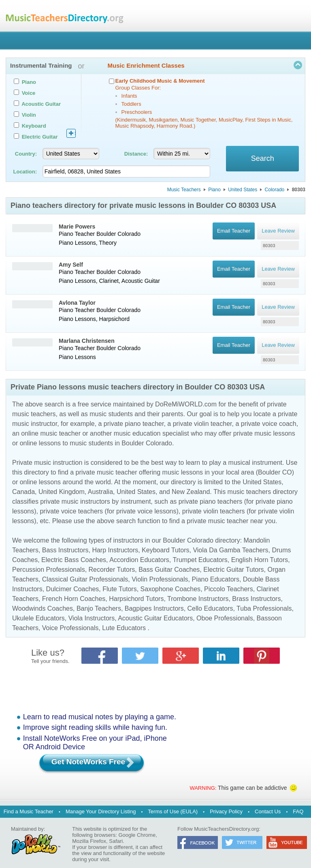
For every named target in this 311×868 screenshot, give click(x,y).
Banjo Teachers (99, 608)
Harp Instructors (115, 550)
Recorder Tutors (112, 570)
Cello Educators (210, 608)
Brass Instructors (256, 599)
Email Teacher (233, 231)
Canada (23, 492)
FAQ (298, 811)
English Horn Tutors (260, 560)
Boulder (106, 234)
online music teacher (51, 433)
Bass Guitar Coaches (169, 570)
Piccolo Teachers (229, 589)
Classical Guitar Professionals (85, 579)
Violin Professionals (160, 579)
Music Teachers (184, 190)
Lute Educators (124, 628)
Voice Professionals (70, 628)
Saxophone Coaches (171, 589)
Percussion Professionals (49, 570)
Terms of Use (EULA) (173, 811)
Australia (100, 492)
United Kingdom (62, 492)
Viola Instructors (92, 618)
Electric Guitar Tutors (233, 570)
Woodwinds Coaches (43, 608)
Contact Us (268, 811)
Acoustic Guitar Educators (155, 618)
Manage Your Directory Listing (101, 811)
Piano (214, 190)
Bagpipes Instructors (154, 608)
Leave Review (278, 231)
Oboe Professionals (225, 618)
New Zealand (191, 492)
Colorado (275, 190)
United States (243, 190)
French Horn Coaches (74, 599)
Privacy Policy (226, 811)
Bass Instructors (65, 550)
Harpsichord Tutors (136, 599)
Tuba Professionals (264, 608)
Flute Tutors (119, 589)
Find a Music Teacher (29, 811)
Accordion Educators (139, 560)
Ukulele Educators (38, 618)
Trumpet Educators (200, 560)
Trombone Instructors (198, 599)
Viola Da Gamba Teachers (230, 550)
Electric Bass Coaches (74, 560)
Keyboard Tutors (165, 550)
